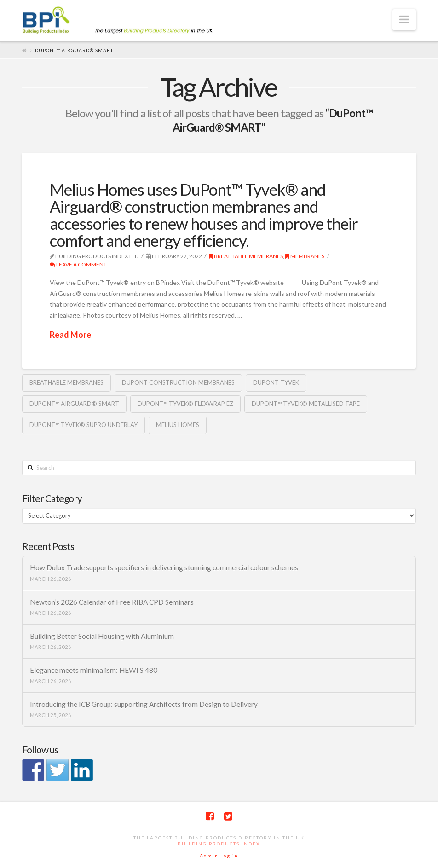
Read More (70, 335)
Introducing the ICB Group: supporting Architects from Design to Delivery (144, 704)
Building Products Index (219, 844)
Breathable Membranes (246, 256)
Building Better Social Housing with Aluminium (102, 636)
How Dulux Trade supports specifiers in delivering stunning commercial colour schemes (164, 567)
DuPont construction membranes (178, 382)
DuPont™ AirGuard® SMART (74, 404)
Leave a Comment (78, 264)
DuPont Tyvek (276, 382)
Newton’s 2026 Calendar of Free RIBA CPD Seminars (112, 602)
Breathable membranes (66, 382)
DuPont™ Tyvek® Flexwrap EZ (185, 404)
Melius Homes (178, 425)
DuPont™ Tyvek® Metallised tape (306, 404)
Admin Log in (219, 856)
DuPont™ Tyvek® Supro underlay (84, 425)
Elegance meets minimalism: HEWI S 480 (94, 670)
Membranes (305, 256)
